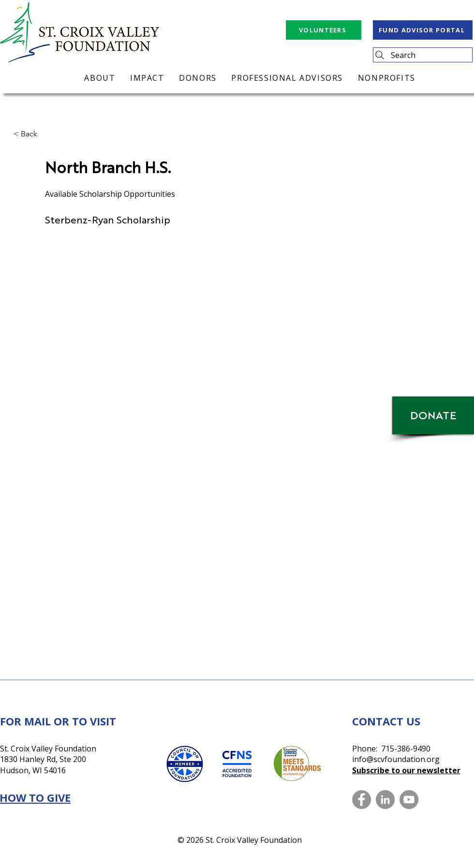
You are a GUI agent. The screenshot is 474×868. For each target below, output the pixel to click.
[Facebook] (362, 800)
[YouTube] (409, 800)
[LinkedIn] (385, 800)
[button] (45, 134)
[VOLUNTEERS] (324, 30)
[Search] (423, 55)
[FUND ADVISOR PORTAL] (423, 30)
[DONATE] (433, 415)
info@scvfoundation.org (396, 759)
